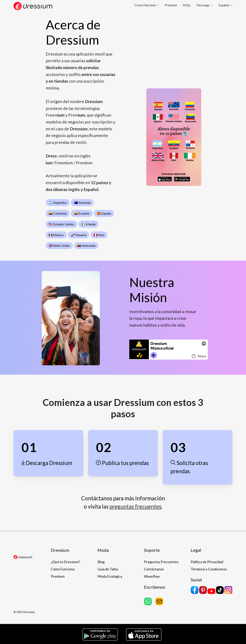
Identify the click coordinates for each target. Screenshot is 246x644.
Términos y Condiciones (209, 569)
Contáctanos (154, 569)
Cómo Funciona (63, 569)
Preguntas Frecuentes (161, 562)
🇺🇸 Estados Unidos (61, 224)
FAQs (187, 5)
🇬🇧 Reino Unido (59, 245)
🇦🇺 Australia (82, 202)
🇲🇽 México (56, 235)
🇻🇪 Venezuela (86, 245)
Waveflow (152, 576)
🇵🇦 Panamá (79, 235)
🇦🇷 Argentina (58, 202)
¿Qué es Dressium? (65, 562)
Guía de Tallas (108, 569)
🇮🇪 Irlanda (89, 224)
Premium (171, 5)
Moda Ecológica (110, 576)
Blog (101, 562)
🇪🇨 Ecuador (82, 213)
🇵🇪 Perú (99, 235)
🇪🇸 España (104, 213)
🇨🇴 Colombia (58, 213)
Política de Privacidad (207, 562)
